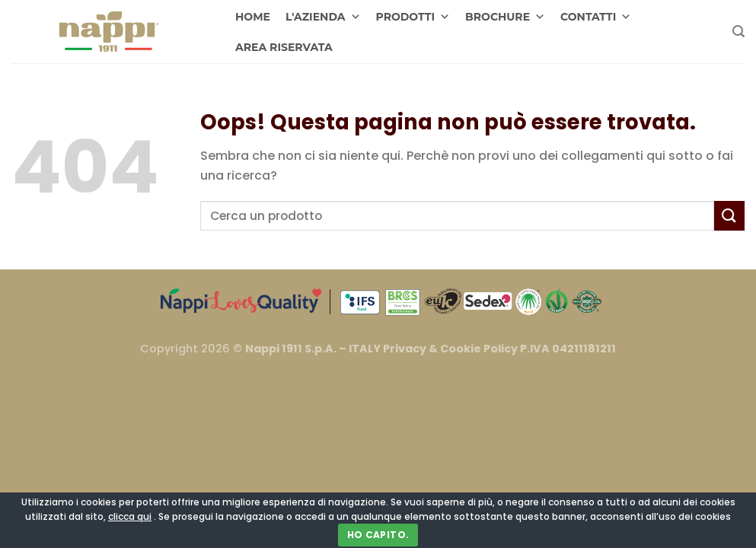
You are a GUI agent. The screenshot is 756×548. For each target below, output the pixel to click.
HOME (253, 17)
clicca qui (130, 516)
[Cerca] (738, 32)
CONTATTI (596, 17)
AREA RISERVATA (284, 47)
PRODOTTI (413, 17)
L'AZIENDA (323, 17)
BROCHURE (505, 17)
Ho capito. (378, 535)
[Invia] (729, 216)
